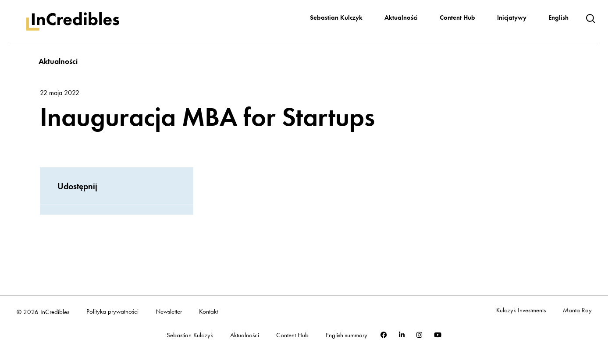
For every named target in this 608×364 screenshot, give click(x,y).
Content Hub (457, 18)
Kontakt (208, 312)
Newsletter (169, 312)
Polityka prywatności (112, 312)
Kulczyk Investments (521, 310)
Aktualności (401, 18)
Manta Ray (577, 310)
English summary (347, 335)
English (558, 18)
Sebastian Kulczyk (336, 18)
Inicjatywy (512, 18)
